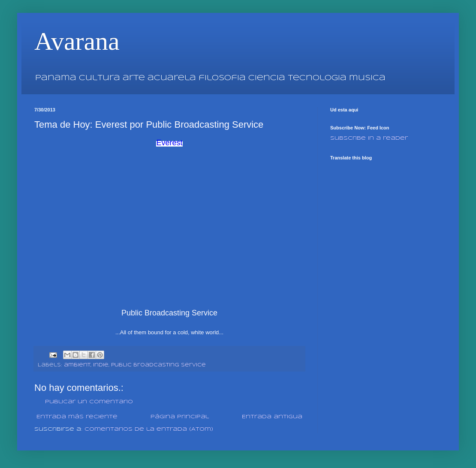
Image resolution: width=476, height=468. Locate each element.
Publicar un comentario (89, 402)
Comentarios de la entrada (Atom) (149, 429)
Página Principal (180, 417)
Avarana (77, 41)
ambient (77, 365)
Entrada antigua (272, 417)
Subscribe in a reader (369, 138)
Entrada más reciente (77, 417)
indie (101, 365)
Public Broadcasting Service (158, 365)
